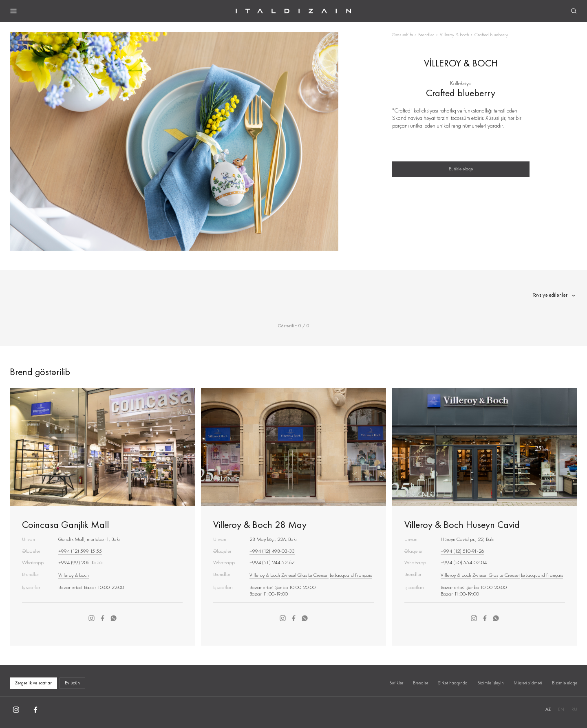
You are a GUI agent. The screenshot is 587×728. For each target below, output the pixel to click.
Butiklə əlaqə (461, 169)
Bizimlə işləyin (491, 683)
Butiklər (396, 683)
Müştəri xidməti (528, 683)
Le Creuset (318, 575)
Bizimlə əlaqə (565, 683)
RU (574, 709)
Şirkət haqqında (453, 683)
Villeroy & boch (455, 35)
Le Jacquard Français (351, 575)
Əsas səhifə (403, 35)
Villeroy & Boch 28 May (260, 524)
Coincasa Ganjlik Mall (65, 524)
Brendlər (426, 35)
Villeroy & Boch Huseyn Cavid (462, 524)
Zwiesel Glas (294, 575)
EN (561, 709)
